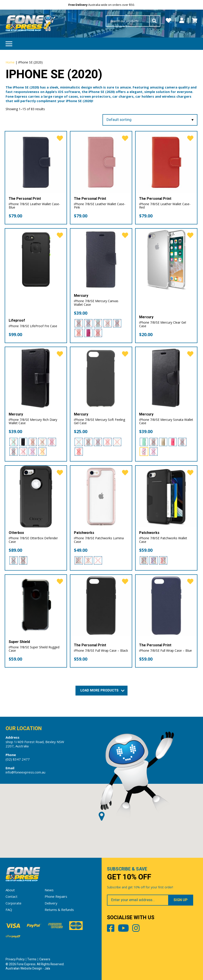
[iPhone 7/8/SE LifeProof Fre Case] (36, 259)
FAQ (9, 910)
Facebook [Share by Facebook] (111, 929)
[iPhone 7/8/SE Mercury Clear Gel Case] (166, 259)
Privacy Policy (15, 959)
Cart (195, 21)
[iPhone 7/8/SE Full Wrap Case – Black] (101, 606)
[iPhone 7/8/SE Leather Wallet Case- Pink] (101, 162)
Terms (32, 959)
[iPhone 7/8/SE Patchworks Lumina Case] (101, 497)
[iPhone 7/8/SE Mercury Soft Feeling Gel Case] (101, 378)
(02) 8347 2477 (18, 759)
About (10, 890)
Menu (9, 42)
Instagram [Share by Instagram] (136, 929)
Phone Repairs (56, 896)
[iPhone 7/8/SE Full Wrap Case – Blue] (166, 606)
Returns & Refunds (59, 910)
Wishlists (168, 21)
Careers (45, 959)
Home (10, 62)
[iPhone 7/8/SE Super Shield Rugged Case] (36, 606)
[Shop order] (150, 120)
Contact (12, 896)
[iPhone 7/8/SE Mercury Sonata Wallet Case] (166, 378)
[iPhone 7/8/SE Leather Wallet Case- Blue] (36, 162)
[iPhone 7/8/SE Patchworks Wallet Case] (166, 497)
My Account (182, 21)
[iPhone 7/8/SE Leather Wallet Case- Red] (166, 162)
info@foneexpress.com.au (25, 772)
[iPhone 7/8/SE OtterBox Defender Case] (36, 497)
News (49, 890)
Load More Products (102, 690)
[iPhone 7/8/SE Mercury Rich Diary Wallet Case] (36, 378)
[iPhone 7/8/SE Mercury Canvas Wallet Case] (101, 259)
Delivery (51, 903)
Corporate (14, 903)
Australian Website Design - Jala (28, 968)
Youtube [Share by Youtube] (123, 929)
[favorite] (60, 138)
